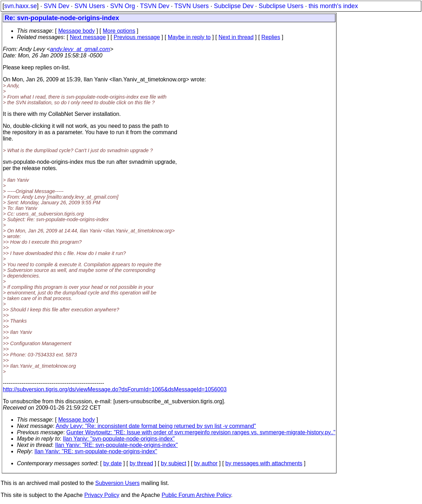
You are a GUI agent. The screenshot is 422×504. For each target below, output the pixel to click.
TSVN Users (191, 6)
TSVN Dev (155, 6)
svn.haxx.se (21, 6)
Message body (76, 31)
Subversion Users (118, 483)
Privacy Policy (102, 495)
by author (206, 463)
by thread (141, 463)
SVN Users (90, 6)
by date (112, 463)
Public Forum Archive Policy (196, 495)
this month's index (333, 6)
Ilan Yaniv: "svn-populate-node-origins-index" (119, 439)
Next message (88, 37)
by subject (174, 463)
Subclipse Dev (234, 6)
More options (119, 31)
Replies (271, 37)
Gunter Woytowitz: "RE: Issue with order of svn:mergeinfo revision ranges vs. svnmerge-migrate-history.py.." (201, 432)
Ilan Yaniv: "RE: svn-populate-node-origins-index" (117, 445)
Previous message (137, 37)
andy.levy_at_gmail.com (80, 49)
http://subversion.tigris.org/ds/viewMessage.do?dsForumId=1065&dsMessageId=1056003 (115, 389)
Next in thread (236, 37)
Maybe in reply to (189, 37)
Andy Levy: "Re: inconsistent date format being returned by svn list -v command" (156, 426)
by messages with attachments (264, 463)
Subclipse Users (281, 6)
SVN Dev (56, 6)
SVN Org (122, 6)
